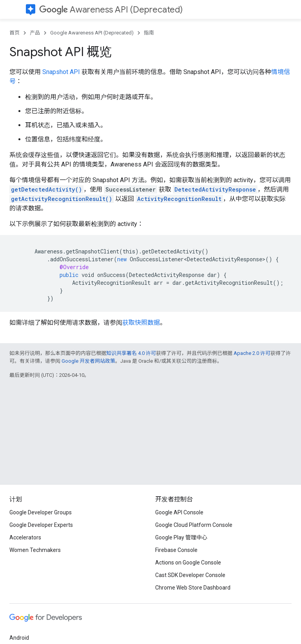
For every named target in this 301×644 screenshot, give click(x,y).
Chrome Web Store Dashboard (193, 588)
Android (19, 638)
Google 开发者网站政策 (88, 361)
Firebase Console (176, 550)
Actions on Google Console (188, 563)
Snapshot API (61, 72)
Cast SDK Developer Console (190, 575)
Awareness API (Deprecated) (111, 10)
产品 (35, 33)
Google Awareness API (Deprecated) (92, 33)
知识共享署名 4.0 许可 (131, 353)
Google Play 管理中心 (181, 537)
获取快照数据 (141, 323)
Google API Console (179, 512)
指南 (149, 33)
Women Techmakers (35, 550)
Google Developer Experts (41, 525)
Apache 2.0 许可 (252, 353)
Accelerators (25, 537)
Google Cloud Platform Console (194, 525)
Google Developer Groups (41, 512)
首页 (15, 33)
